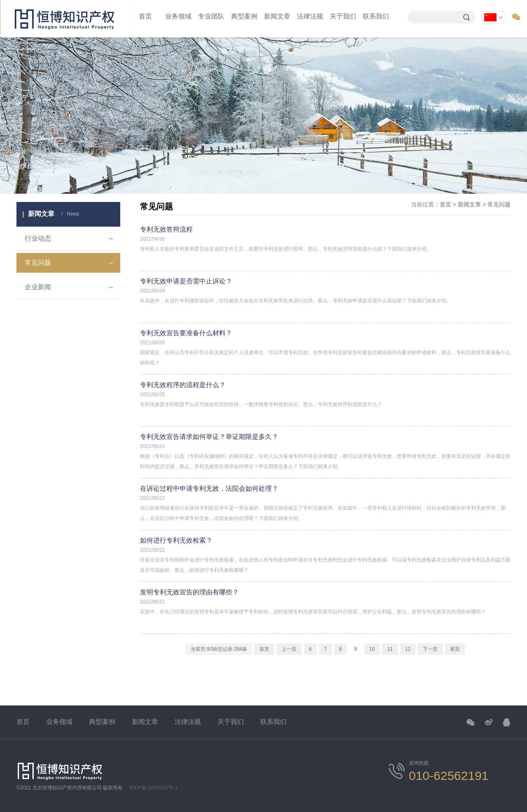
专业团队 (211, 16)
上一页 (289, 649)
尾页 (455, 649)
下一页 (430, 649)
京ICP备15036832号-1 (153, 788)
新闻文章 (277, 16)
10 (372, 649)
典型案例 (244, 16)
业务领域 (178, 16)
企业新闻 (69, 287)
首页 (145, 16)
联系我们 (376, 16)
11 (390, 649)
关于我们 (343, 16)
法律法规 (310, 16)
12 (408, 649)
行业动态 (69, 239)
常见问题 (69, 263)
